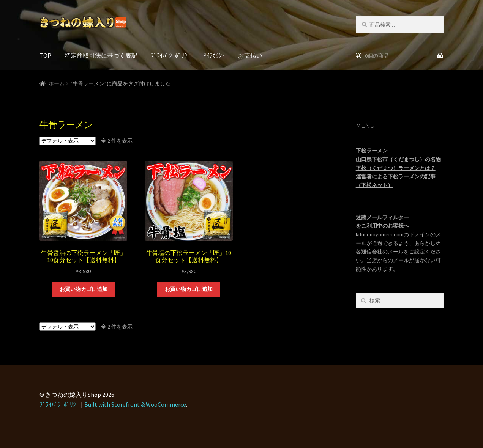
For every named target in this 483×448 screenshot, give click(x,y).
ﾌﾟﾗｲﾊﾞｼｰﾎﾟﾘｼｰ (170, 55)
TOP (45, 55)
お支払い (250, 55)
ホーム (57, 83)
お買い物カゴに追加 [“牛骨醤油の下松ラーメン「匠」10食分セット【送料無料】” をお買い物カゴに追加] (84, 289)
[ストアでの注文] (68, 141)
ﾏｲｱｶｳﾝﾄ (214, 55)
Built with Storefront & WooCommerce (135, 404)
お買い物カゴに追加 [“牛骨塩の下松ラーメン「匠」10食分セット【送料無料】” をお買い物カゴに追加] (189, 289)
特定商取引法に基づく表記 (101, 55)
